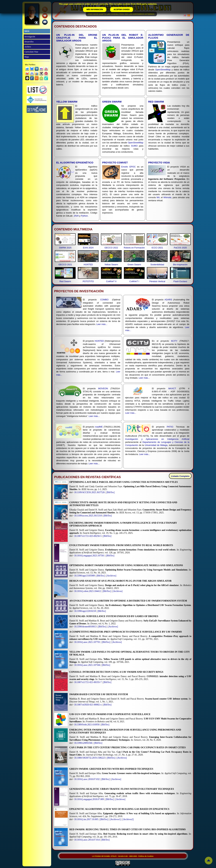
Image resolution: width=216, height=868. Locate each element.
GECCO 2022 (111, 248)
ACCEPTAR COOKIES (122, 10)
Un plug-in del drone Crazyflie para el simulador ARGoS (77, 38)
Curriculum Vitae (31, 52)
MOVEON (103, 388)
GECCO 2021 (65, 265)
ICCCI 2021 (157, 248)
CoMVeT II (111, 281)
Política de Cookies (146, 856)
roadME (99, 427)
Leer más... (102, 324)
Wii (158, 197)
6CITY (174, 341)
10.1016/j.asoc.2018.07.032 (87, 779)
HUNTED (88, 265)
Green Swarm (112, 102)
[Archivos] (111, 576)
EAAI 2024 (88, 248)
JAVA (76, 216)
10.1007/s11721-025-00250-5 (88, 536)
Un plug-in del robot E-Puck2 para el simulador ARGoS (123, 38)
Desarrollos (29, 42)
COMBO (104, 300)
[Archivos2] (128, 819)
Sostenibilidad (157, 265)
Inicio (27, 31)
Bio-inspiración (180, 265)
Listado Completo (180, 476)
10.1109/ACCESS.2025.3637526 (89, 492)
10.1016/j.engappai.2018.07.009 (89, 799)
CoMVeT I (134, 281)
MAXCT (172, 388)
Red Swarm (156, 102)
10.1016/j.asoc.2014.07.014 (87, 840)
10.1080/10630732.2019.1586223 (90, 758)
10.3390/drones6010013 (85, 627)
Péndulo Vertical (157, 281)
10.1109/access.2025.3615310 (88, 516)
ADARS (168, 300)
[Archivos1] (115, 819)
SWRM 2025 (65, 248)
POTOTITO (88, 281)
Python (84, 216)
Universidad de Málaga (156, 445)
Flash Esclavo (180, 281)
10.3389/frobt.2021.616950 (87, 725)
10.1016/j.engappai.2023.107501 (89, 556)
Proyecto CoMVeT (115, 162)
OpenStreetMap (163, 70)
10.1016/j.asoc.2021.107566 (87, 665)
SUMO (134, 146)
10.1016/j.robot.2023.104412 (87, 591)
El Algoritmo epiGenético (75, 162)
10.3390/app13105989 (84, 576)
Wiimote (167, 197)
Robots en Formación (134, 248)
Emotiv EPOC (129, 167)
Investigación (30, 37)
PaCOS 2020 (180, 248)
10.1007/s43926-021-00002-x (88, 705)
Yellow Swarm (67, 102)
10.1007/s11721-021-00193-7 (88, 682)
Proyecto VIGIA (159, 162)
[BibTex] (110, 492)
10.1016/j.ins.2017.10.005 (86, 819)
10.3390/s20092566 (83, 743)
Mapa (27, 57)
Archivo (28, 47)
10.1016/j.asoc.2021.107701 (87, 642)
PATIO (170, 427)
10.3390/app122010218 (85, 611)
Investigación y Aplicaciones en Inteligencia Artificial (157, 439)
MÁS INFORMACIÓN (95, 10)
